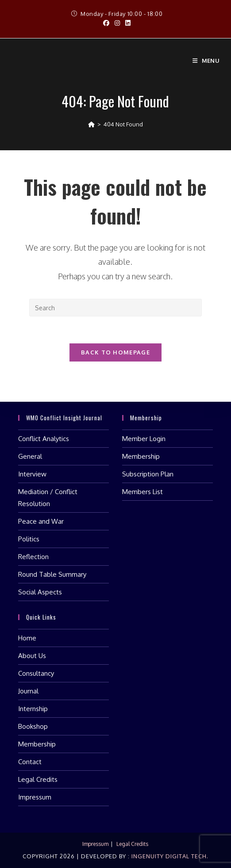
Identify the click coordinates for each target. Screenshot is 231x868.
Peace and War (41, 521)
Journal (28, 691)
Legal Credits (38, 779)
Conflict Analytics (44, 439)
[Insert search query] (115, 308)
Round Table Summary (52, 574)
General (30, 456)
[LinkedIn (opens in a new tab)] (127, 23)
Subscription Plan (148, 474)
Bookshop (33, 726)
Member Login (144, 439)
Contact (30, 762)
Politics (29, 539)
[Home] (91, 124)
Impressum (35, 797)
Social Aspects (40, 592)
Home (27, 638)
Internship (33, 709)
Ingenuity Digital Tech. (169, 856)
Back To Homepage (115, 352)
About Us (32, 656)
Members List (142, 492)
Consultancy (36, 673)
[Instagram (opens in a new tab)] (117, 23)
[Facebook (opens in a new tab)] (106, 23)
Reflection (33, 557)
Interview (32, 474)
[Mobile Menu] (206, 61)
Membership (141, 456)
